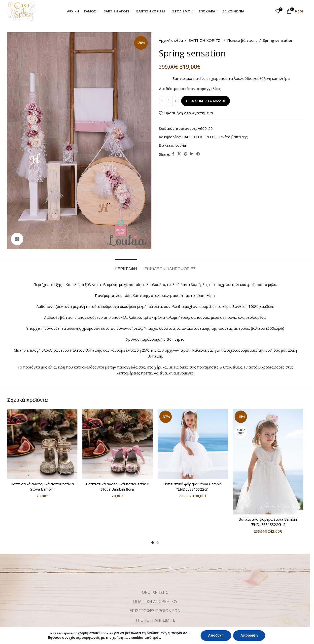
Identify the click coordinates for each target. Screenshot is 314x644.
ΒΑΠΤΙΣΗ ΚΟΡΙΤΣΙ (205, 40)
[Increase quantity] (176, 101)
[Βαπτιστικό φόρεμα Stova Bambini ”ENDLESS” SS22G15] (268, 462)
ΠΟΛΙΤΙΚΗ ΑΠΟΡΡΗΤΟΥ (155, 601)
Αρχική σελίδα (171, 40)
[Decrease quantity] (162, 101)
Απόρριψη (249, 635)
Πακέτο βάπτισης (242, 40)
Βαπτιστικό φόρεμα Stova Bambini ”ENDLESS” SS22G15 (268, 522)
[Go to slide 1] (153, 543)
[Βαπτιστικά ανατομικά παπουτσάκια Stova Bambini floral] (118, 444)
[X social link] (179, 154)
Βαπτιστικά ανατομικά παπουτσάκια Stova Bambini (42, 486)
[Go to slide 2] (158, 543)
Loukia (181, 145)
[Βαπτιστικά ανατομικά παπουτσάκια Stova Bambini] (42, 444)
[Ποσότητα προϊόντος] (169, 101)
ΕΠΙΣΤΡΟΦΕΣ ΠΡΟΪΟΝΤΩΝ (155, 611)
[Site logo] (22, 11)
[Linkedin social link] (192, 154)
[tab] (126, 266)
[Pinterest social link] (186, 154)
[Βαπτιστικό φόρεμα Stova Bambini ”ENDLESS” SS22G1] (193, 444)
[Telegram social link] (198, 154)
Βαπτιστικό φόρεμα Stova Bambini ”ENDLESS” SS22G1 (193, 486)
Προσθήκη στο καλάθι (206, 101)
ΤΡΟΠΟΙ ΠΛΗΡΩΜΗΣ (155, 620)
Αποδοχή (216, 635)
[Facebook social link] (173, 154)
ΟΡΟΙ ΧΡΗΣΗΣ (155, 592)
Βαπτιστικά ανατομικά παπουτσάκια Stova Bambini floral (118, 486)
